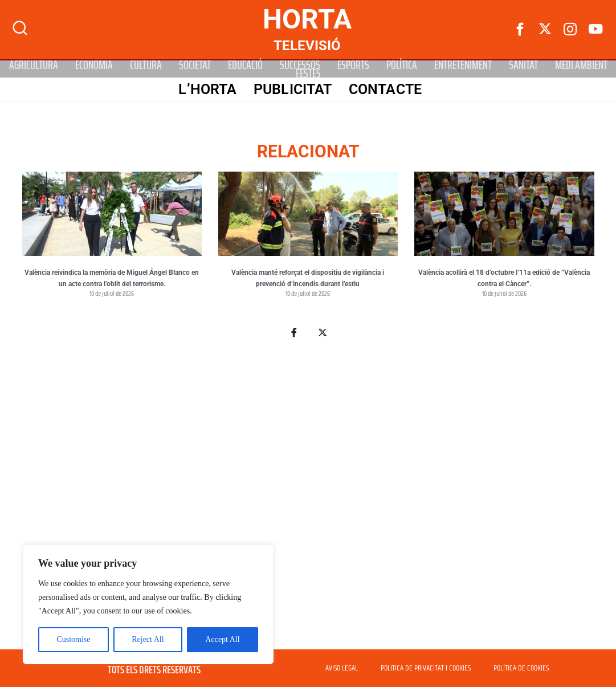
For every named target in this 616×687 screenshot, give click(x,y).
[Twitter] (545, 30)
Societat (195, 65)
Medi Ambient (581, 65)
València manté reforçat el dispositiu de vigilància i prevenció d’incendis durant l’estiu (308, 278)
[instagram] (570, 30)
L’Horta (207, 89)
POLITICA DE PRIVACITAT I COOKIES (426, 668)
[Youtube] (595, 30)
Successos (300, 65)
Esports (353, 65)
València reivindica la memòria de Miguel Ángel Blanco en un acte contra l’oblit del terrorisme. (112, 278)
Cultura (146, 65)
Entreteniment (463, 65)
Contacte (385, 89)
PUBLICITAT (292, 89)
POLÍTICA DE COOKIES (521, 668)
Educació (245, 65)
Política (402, 65)
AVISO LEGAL (342, 668)
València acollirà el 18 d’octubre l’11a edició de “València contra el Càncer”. (504, 278)
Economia (94, 65)
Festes (308, 73)
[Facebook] (520, 30)
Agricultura (34, 65)
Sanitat (523, 65)
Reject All (148, 639)
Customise (73, 639)
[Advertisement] (308, 501)
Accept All (222, 639)
